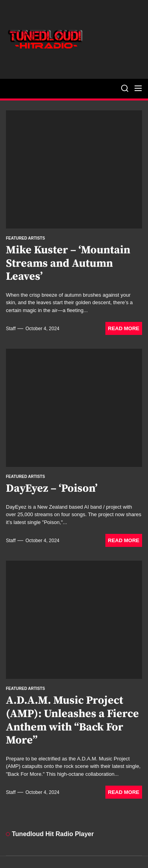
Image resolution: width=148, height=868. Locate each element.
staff (11, 329)
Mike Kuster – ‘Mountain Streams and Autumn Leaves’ (68, 263)
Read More (124, 328)
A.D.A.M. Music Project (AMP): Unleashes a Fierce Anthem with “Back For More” (72, 720)
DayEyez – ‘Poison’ (52, 488)
